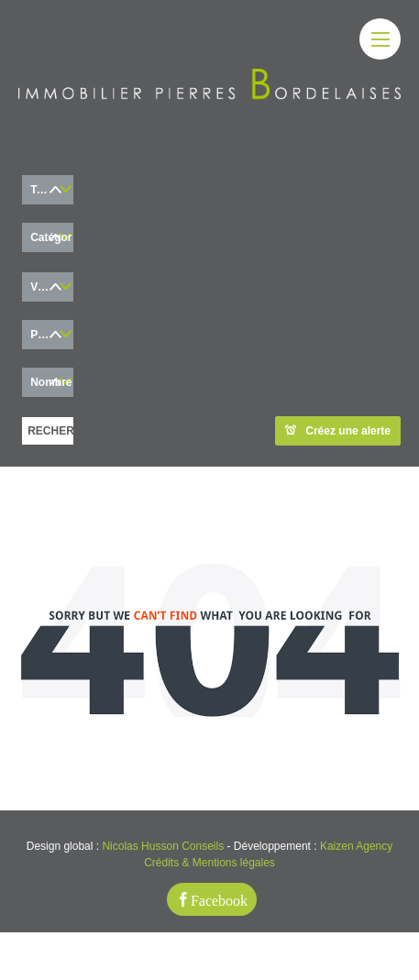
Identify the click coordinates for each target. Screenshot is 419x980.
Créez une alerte (338, 431)
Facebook (219, 899)
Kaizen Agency (356, 846)
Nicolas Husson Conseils (163, 846)
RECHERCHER (50, 431)
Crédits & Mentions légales (209, 863)
